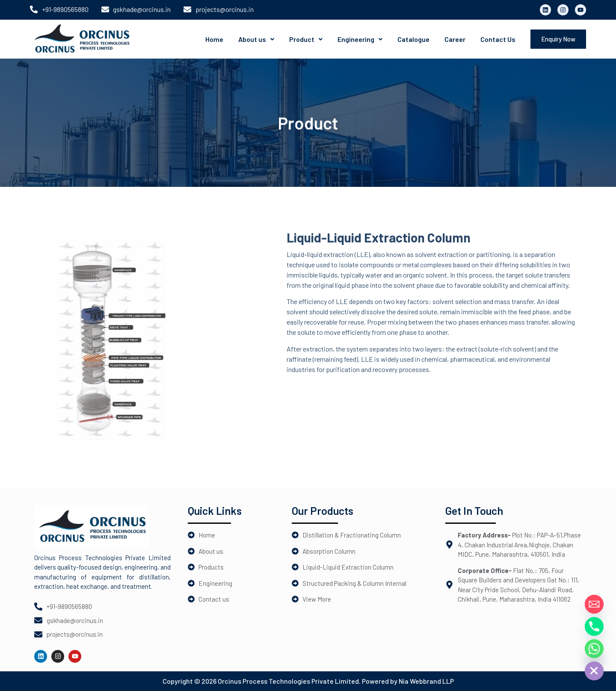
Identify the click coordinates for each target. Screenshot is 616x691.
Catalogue (413, 39)
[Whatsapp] (594, 649)
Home (214, 39)
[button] (256, 39)
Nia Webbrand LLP (426, 681)
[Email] (594, 604)
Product (306, 39)
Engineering (360, 39)
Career (455, 39)
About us (256, 39)
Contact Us (498, 39)
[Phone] (594, 626)
